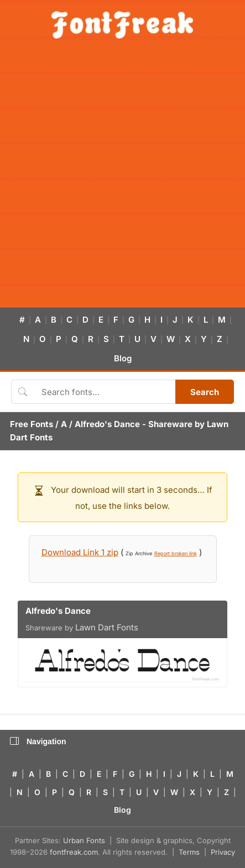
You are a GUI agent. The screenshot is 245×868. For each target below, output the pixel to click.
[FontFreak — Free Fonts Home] (122, 25)
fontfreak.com (74, 852)
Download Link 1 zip (80, 552)
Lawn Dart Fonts (107, 627)
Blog (123, 358)
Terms (189, 852)
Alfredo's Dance (107, 424)
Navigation (38, 741)
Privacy (223, 852)
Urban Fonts (84, 840)
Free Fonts (32, 424)
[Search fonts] (105, 392)
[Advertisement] (122, 179)
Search (205, 392)
